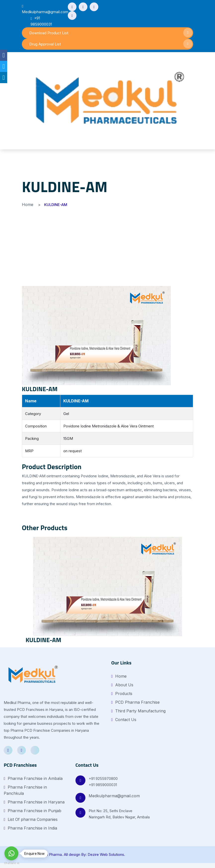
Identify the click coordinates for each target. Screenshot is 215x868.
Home (28, 205)
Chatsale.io (11, 863)
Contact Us (124, 720)
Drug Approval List (111, 44)
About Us (122, 685)
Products (122, 694)
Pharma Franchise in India (30, 828)
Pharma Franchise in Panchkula (25, 790)
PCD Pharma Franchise (135, 702)
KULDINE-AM (40, 389)
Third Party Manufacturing (138, 711)
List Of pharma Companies (31, 819)
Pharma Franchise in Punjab (33, 811)
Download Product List (111, 33)
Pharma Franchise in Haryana (34, 802)
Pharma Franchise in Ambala (33, 778)
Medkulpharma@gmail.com (114, 796)
